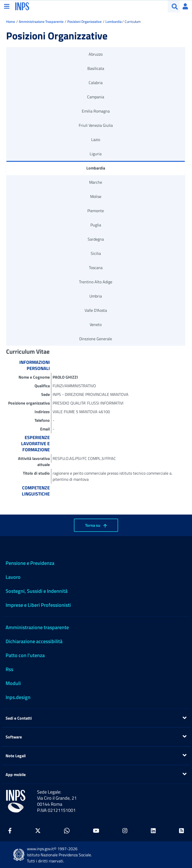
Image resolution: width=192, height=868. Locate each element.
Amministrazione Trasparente (41, 21)
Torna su (96, 525)
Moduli (13, 683)
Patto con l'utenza (25, 655)
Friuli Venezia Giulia (96, 125)
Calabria (96, 83)
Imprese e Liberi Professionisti (38, 605)
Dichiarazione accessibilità (34, 641)
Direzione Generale (96, 339)
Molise (96, 196)
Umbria (96, 296)
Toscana (96, 268)
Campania (96, 97)
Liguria (96, 154)
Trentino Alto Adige (96, 282)
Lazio (96, 139)
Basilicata (96, 68)
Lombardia (114, 21)
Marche (96, 182)
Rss (9, 669)
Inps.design (18, 697)
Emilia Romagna (96, 111)
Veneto (96, 324)
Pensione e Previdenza (30, 563)
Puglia (96, 225)
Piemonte (96, 211)
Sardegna (96, 239)
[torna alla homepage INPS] (22, 6)
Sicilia (96, 253)
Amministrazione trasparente (37, 627)
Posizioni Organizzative (84, 21)
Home (11, 21)
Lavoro (13, 577)
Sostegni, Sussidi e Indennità (37, 591)
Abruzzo (96, 54)
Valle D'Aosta (96, 310)
